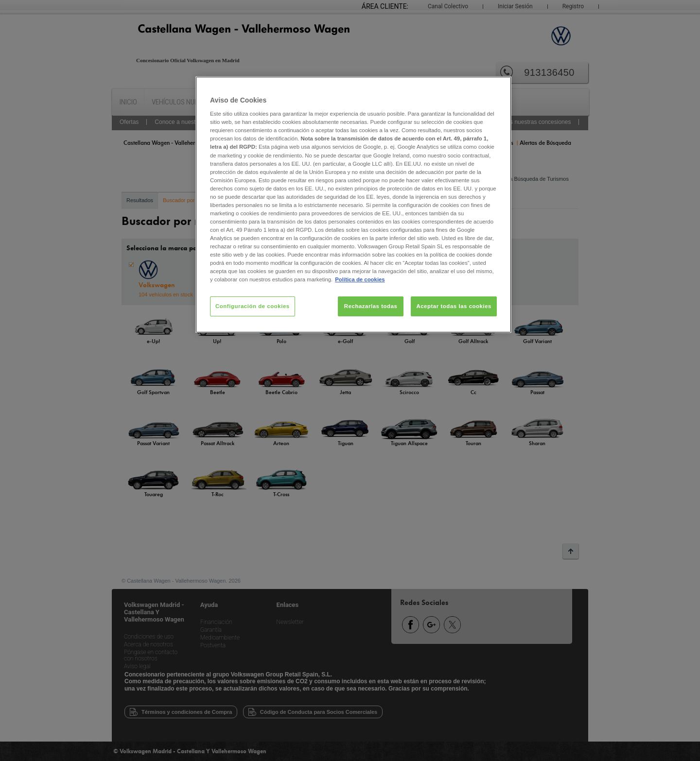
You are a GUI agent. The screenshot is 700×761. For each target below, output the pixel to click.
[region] (353, 205)
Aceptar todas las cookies (454, 306)
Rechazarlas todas (371, 306)
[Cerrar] (498, 88)
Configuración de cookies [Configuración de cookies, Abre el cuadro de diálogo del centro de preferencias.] (253, 306)
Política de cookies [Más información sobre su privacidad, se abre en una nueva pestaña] (360, 279)
